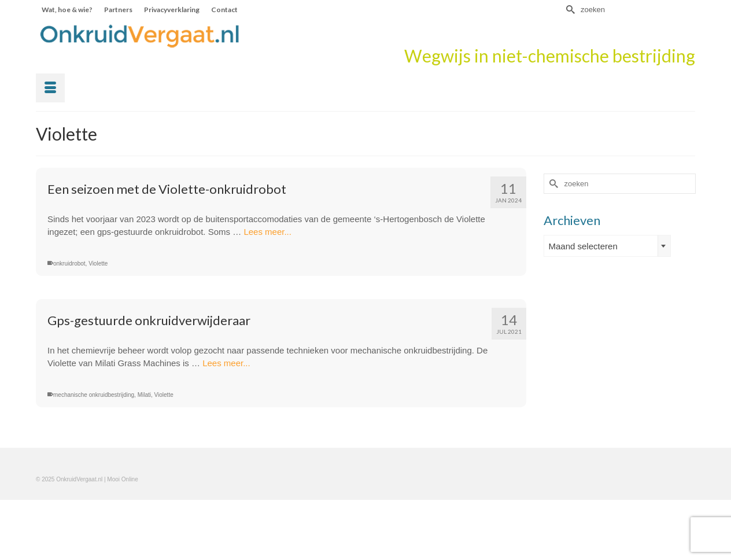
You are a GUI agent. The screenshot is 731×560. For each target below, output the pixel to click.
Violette (98, 264)
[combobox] (607, 246)
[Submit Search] (569, 10)
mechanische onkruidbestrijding (94, 395)
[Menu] (50, 88)
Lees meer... (267, 232)
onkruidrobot (69, 264)
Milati (144, 395)
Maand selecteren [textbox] (583, 246)
